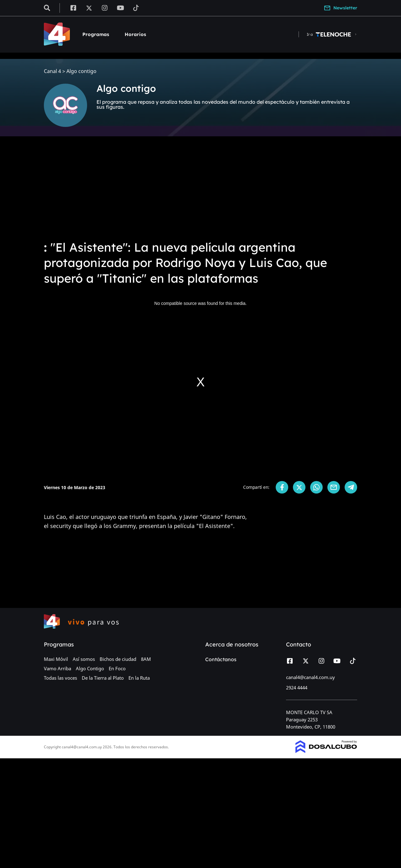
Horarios (135, 34)
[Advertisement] (200, 188)
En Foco (117, 668)
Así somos (84, 659)
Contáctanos (221, 659)
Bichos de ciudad (118, 659)
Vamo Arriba (57, 668)
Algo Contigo (90, 668)
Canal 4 (52, 71)
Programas (96, 34)
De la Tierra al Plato (103, 678)
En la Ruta (139, 678)
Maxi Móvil (56, 659)
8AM (146, 659)
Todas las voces (60, 678)
